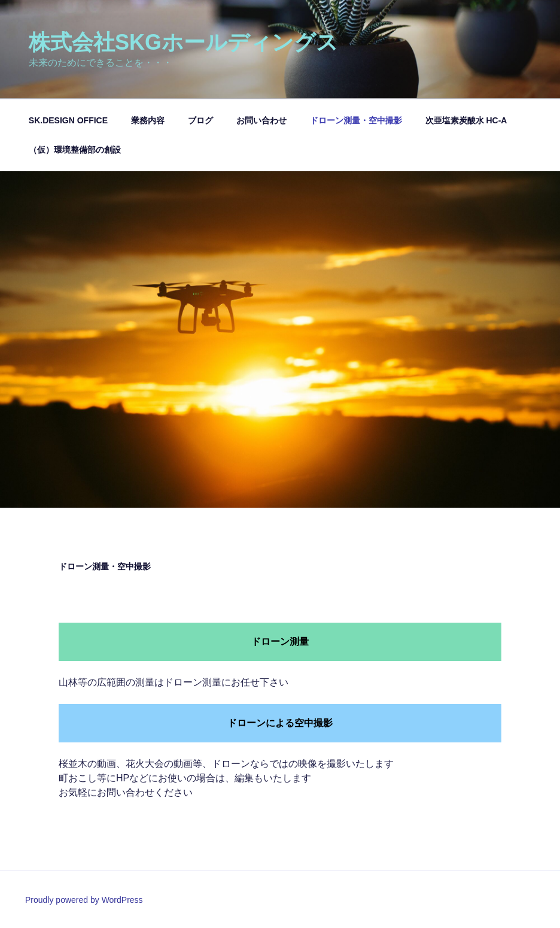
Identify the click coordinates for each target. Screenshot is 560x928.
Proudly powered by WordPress (84, 900)
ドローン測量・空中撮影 (356, 120)
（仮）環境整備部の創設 (75, 150)
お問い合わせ (261, 120)
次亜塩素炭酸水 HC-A (466, 120)
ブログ (200, 120)
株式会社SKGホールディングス (183, 42)
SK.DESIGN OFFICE (68, 120)
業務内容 (148, 120)
